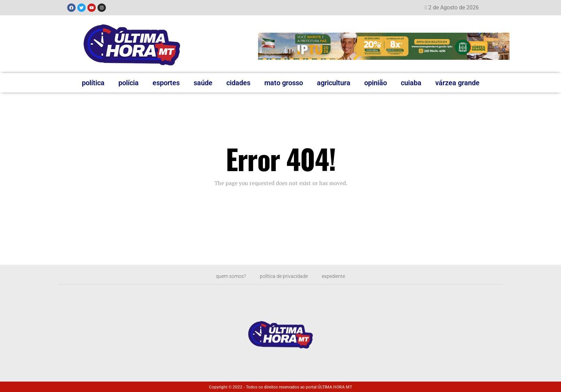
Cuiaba (411, 83)
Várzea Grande (457, 83)
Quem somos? (226, 276)
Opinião (376, 83)
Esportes (166, 83)
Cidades (238, 83)
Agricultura (334, 83)
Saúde (203, 83)
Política (93, 83)
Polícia (128, 83)
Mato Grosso (284, 83)
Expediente (340, 276)
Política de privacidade (285, 276)
